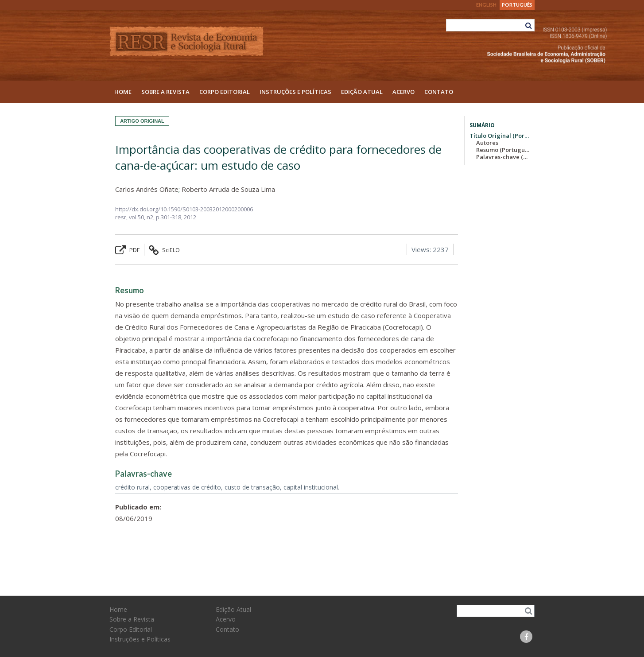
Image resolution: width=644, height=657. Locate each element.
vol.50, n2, (142, 217)
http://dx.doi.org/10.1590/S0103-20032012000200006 (184, 209)
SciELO (164, 250)
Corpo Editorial (225, 92)
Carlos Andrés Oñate (147, 189)
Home (123, 92)
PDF (127, 250)
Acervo (403, 92)
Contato (439, 92)
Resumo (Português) (503, 150)
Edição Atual (362, 92)
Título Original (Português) (500, 136)
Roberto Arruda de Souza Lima (228, 189)
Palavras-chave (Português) (503, 157)
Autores (487, 143)
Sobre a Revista (165, 92)
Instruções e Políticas (295, 92)
